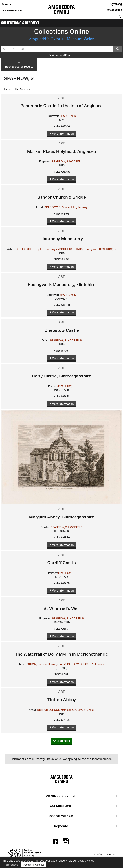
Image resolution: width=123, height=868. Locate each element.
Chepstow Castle (62, 330)
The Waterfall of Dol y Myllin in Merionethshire (61, 654)
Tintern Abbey (62, 700)
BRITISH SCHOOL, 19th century (57, 710)
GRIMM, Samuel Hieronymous (46, 664)
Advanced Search (62, 55)
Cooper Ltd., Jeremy (75, 207)
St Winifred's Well (62, 608)
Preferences (10, 865)
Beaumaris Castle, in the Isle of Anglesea (61, 106)
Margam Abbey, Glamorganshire (62, 517)
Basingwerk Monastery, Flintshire (62, 284)
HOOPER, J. (77, 161)
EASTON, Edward (94, 664)
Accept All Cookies (34, 865)
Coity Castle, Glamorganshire (62, 376)
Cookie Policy (86, 861)
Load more (62, 741)
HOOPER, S (75, 340)
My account (114, 10)
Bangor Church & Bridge (61, 197)
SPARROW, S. (68, 116)
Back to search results (19, 64)
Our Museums (12, 11)
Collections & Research (21, 23)
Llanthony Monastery (62, 239)
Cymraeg (116, 4)
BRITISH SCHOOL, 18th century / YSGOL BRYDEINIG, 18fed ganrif (57, 249)
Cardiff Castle (61, 563)
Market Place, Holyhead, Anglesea (62, 151)
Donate (6, 4)
